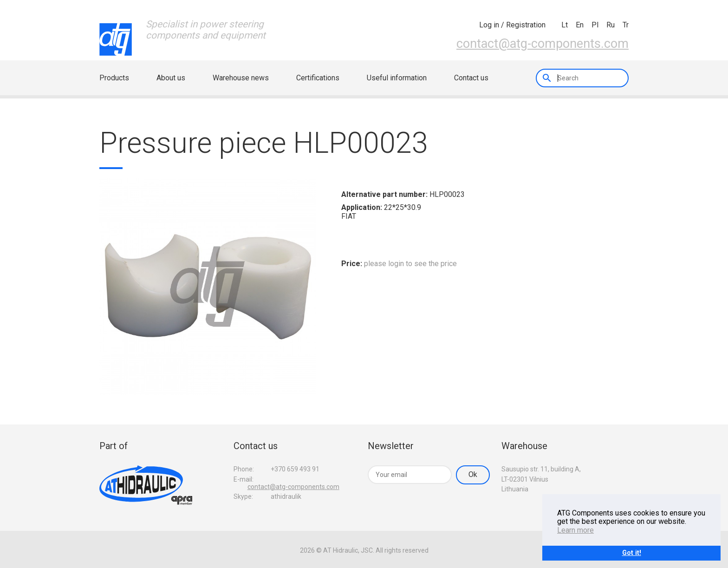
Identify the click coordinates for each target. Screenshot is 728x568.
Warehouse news (241, 78)
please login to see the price (410, 264)
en (580, 25)
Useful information (397, 78)
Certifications (318, 78)
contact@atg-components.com (543, 44)
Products (114, 78)
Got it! (632, 553)
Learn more (575, 530)
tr (626, 25)
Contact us (471, 78)
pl (595, 25)
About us (171, 78)
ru (611, 25)
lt (565, 25)
